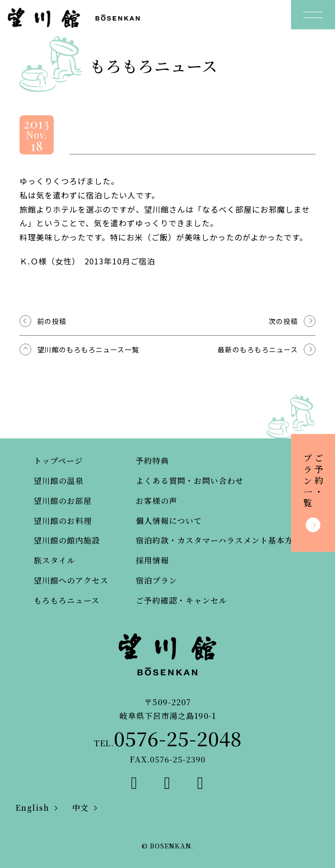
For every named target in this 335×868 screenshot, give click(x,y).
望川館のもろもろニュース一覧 (88, 349)
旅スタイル (54, 560)
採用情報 (152, 560)
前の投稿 (52, 321)
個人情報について (169, 521)
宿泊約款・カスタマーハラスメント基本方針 (219, 540)
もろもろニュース (67, 600)
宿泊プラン (157, 580)
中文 (81, 808)
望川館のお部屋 (63, 501)
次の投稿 (283, 321)
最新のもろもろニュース (258, 349)
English (32, 808)
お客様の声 (157, 501)
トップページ (58, 461)
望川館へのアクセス (71, 580)
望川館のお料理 (63, 521)
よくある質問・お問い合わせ (190, 481)
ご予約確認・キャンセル (181, 600)
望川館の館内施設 (67, 540)
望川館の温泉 (59, 481)
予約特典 (152, 461)
